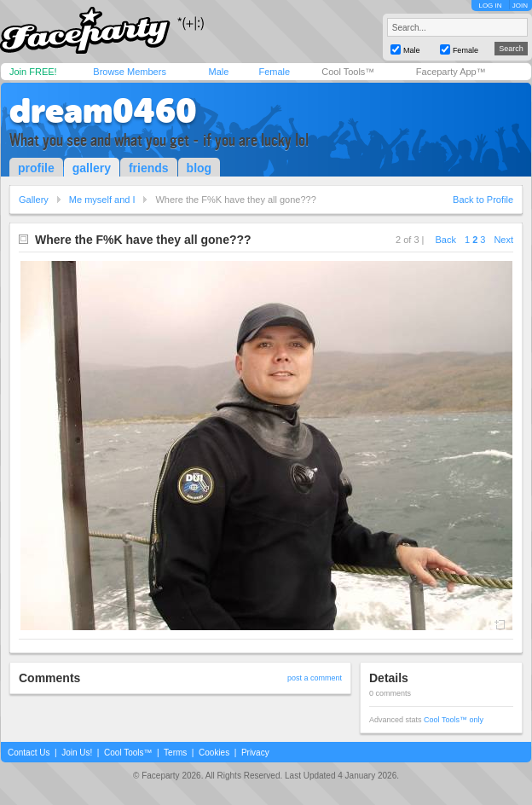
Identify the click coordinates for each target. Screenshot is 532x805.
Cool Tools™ (348, 72)
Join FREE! (33, 72)
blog (199, 168)
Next (503, 240)
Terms (175, 753)
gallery (92, 168)
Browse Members (130, 72)
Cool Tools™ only (454, 720)
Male (218, 72)
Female (274, 72)
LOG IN (490, 6)
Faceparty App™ (451, 72)
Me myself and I (102, 200)
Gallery (34, 200)
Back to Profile (483, 200)
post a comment (315, 678)
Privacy (255, 753)
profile (36, 168)
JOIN (520, 6)
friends (149, 168)
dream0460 (103, 111)
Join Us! (77, 753)
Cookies (214, 753)
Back (446, 240)
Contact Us (29, 753)
